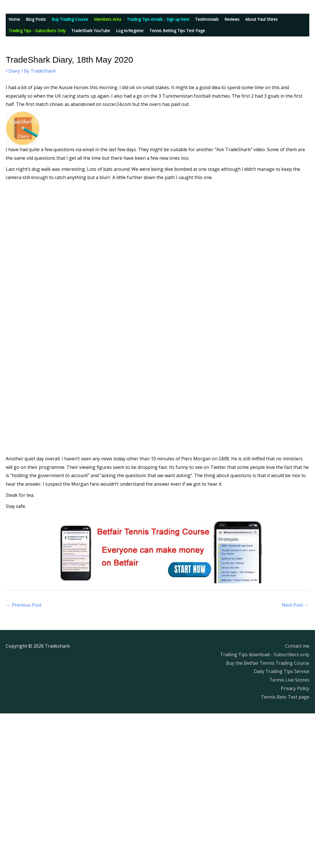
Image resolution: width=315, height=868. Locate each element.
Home (14, 19)
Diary (14, 71)
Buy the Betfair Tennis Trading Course (268, 663)
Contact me (297, 646)
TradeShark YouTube (91, 31)
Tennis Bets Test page (285, 697)
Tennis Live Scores (289, 680)
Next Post (295, 605)
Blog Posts (36, 19)
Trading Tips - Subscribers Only (37, 31)
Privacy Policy (295, 688)
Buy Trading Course (70, 19)
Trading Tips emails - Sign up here (158, 19)
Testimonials (207, 19)
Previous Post (24, 605)
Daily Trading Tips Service (282, 671)
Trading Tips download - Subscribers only (265, 654)
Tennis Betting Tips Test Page (177, 31)
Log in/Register (130, 31)
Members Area (107, 19)
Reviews (232, 19)
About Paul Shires (261, 19)
